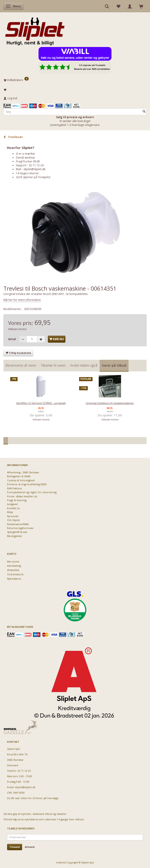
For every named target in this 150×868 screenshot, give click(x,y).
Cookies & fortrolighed (21, 480)
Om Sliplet (13, 520)
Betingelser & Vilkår (19, 476)
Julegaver (13, 504)
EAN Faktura (14, 488)
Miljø (10, 512)
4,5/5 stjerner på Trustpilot (33, 177)
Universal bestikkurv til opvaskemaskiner (110, 403)
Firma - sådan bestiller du (22, 496)
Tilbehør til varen (53, 365)
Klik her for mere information (22, 300)
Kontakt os (13, 508)
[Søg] (144, 112)
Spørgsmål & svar (17, 532)
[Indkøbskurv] (75, 80)
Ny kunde (13, 516)
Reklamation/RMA (18, 524)
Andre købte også (84, 365)
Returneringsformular (20, 528)
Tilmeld (15, 847)
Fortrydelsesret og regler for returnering (32, 492)
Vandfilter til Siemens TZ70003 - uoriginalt (41, 403)
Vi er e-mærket (25, 154)
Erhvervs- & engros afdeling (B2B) (27, 484)
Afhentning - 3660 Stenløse (23, 472)
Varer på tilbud (114, 365)
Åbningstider (15, 536)
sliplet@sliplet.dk (34, 169)
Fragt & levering (17, 500)
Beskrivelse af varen (21, 365)
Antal (12, 339)
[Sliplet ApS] (35, 30)
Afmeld (30, 847)
